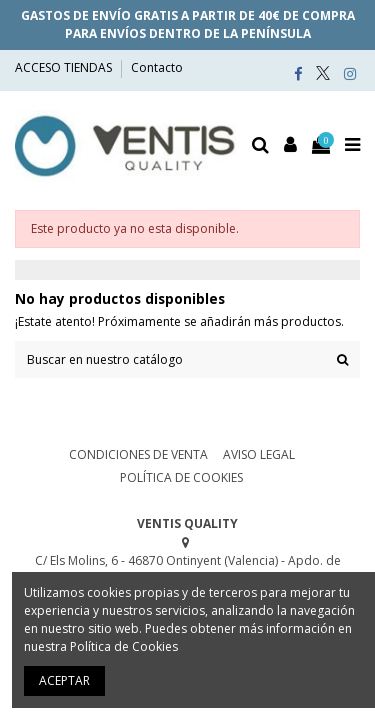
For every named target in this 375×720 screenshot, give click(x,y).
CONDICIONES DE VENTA (138, 454)
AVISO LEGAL (259, 454)
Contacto (157, 67)
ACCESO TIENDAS (65, 67)
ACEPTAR (64, 680)
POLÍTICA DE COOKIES (181, 477)
